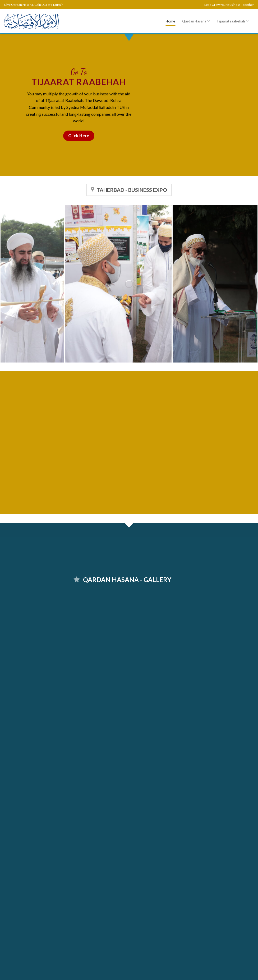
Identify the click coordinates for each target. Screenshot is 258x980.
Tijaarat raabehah (232, 21)
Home (170, 21)
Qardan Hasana (196, 21)
